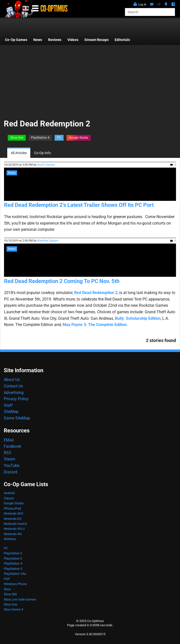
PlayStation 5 (13, 569)
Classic (9, 498)
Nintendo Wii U (14, 529)
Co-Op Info (42, 153)
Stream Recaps (97, 40)
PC (59, 138)
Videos (73, 40)
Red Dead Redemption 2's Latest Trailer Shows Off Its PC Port (79, 205)
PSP (7, 579)
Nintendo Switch (15, 524)
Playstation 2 (13, 553)
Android (9, 493)
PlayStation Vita (15, 574)
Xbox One (17, 138)
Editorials (122, 40)
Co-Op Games (16, 40)
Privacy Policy (16, 399)
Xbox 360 (10, 594)
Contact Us (13, 386)
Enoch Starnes (46, 165)
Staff (8, 405)
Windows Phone (15, 584)
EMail (9, 440)
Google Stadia (79, 138)
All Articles (19, 153)
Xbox (7, 589)
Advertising (14, 393)
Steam (10, 459)
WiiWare (10, 539)
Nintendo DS (13, 519)
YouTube (12, 466)
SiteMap (11, 412)
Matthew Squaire (48, 241)
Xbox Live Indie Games (20, 599)
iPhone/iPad (12, 508)
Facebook (12, 446)
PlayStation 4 (40, 138)
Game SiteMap (17, 418)
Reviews (55, 40)
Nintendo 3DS (14, 513)
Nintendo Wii (13, 534)
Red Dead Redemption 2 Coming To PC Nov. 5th (62, 281)
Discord (11, 472)
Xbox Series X (14, 609)
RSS (8, 453)
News (38, 40)
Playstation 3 (13, 558)
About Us (12, 380)
